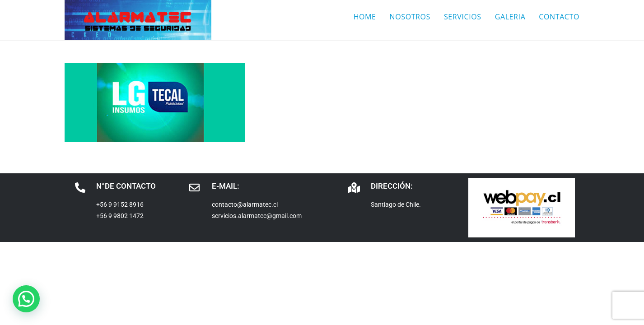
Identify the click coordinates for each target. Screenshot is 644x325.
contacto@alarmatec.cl (245, 204)
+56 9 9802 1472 (120, 216)
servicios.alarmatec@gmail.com (257, 216)
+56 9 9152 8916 (120, 204)
